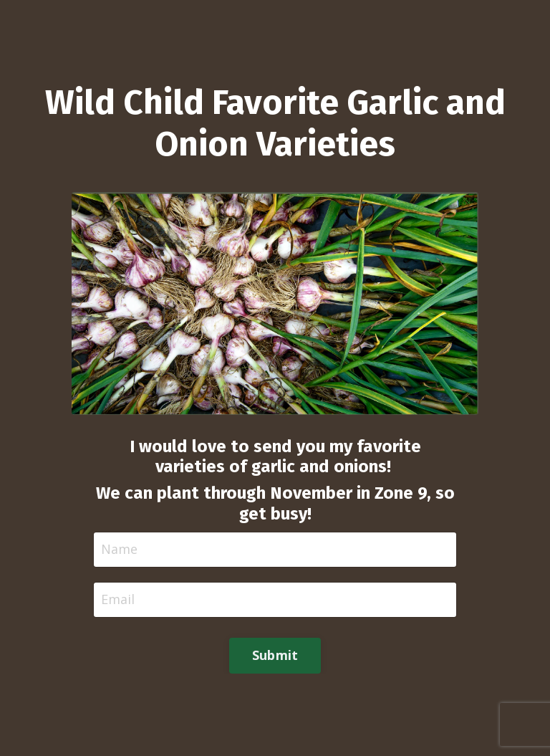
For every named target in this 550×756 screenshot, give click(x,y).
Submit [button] (275, 655)
